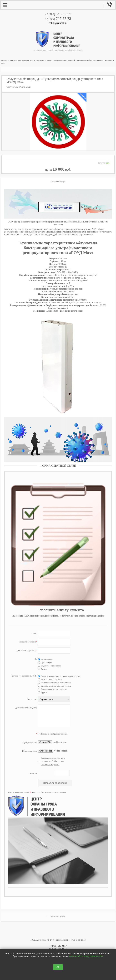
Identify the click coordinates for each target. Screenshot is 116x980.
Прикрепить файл (30, 742)
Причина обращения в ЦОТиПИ (24, 676)
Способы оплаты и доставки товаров (55, 686)
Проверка (33, 773)
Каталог (4, 60)
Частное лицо (45, 659)
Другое (42, 669)
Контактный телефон (28, 642)
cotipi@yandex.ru (58, 23)
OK (58, 967)
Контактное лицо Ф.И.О (27, 650)
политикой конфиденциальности (86, 956)
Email (34, 633)
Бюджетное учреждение (49, 666)
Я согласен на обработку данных (53, 734)
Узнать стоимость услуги (50, 679)
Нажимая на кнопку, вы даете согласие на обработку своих (53, 761)
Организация (45, 663)
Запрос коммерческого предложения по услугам (59, 676)
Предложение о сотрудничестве (53, 689)
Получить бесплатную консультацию (55, 683)
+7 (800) (58, 19)
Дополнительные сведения (26, 708)
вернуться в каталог (58, 916)
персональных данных (50, 764)
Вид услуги (32, 699)
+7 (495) (58, 14)
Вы (36, 659)
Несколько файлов (30, 751)
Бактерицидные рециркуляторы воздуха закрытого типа (30, 60)
